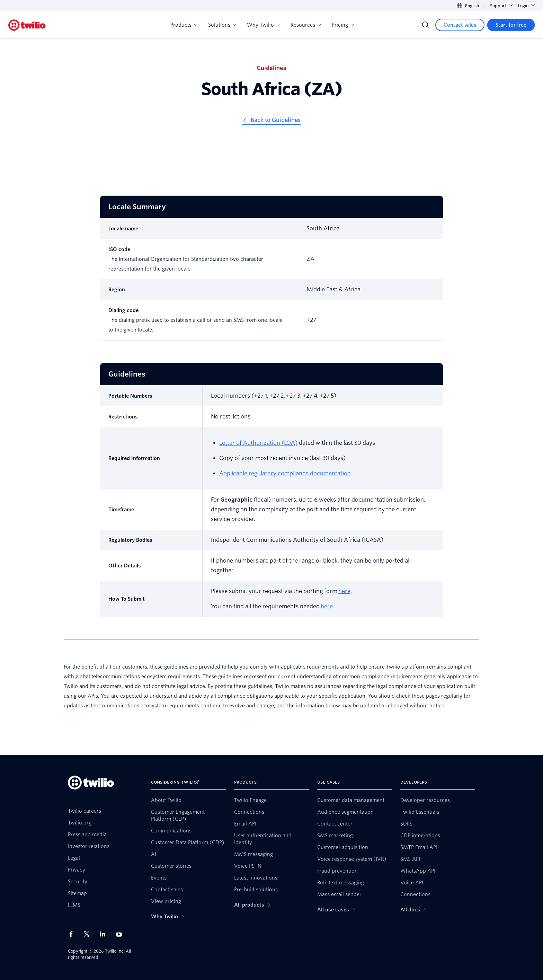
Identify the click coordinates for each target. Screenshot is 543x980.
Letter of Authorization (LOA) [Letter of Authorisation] (258, 443)
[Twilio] (27, 25)
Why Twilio (263, 25)
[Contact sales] (460, 25)
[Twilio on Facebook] (73, 934)
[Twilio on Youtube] (121, 934)
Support (501, 6)
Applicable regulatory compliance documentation (285, 473)
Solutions (222, 25)
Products (184, 25)
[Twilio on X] (89, 934)
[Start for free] (511, 25)
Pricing (343, 25)
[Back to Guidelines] (271, 121)
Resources (306, 25)
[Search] (426, 25)
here (344, 591)
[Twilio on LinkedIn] (105, 934)
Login (526, 6)
